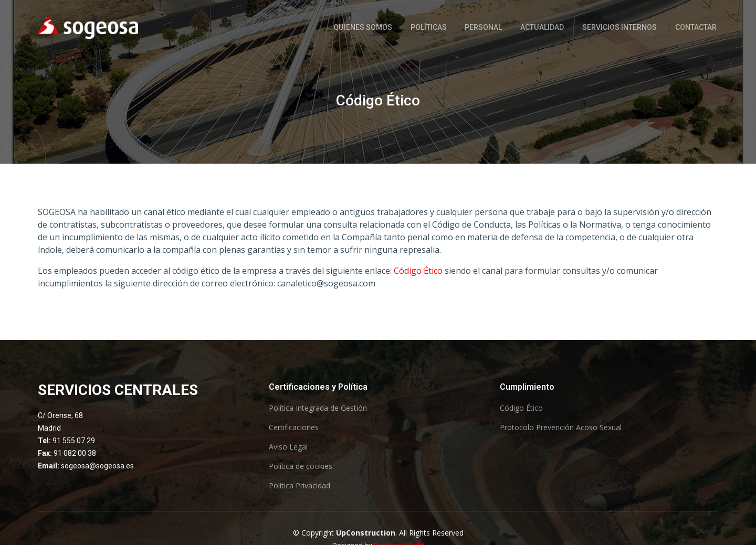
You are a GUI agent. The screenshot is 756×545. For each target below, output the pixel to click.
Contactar (696, 27)
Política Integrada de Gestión (318, 408)
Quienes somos (366, 27)
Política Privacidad (300, 486)
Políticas (431, 27)
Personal (485, 27)
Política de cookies (301, 466)
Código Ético (418, 271)
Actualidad (543, 27)
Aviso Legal (288, 447)
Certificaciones (294, 428)
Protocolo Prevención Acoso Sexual (561, 428)
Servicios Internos (620, 27)
